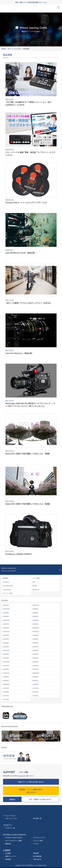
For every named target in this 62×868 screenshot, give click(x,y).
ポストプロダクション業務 (13, 841)
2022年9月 (35, 650)
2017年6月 (6, 696)
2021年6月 (35, 665)
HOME (4, 49)
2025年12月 (36, 605)
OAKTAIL (35, 586)
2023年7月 (6, 639)
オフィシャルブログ (15, 49)
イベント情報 (36, 578)
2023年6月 (35, 639)
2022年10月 (6, 650)
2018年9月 (35, 684)
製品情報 (5, 578)
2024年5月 (35, 624)
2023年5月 (6, 643)
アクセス (36, 844)
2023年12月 (36, 628)
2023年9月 (6, 635)
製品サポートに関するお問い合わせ (31, 782)
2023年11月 (6, 631)
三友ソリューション (11, 818)
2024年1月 (6, 628)
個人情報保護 (37, 856)
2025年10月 (6, 609)
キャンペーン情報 (8, 593)
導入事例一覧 (37, 818)
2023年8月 (35, 635)
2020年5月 (6, 681)
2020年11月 (6, 673)
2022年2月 (6, 658)
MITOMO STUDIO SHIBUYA (14, 838)
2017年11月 (36, 688)
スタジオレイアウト (39, 838)
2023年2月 (6, 647)
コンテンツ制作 (38, 841)
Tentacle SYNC (7, 589)
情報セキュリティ (11, 856)
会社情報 (8, 853)
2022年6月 (6, 654)
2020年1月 (35, 681)
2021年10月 (6, 662)
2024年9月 (35, 620)
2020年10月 (36, 673)
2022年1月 (35, 658)
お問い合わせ (31, 791)
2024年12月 (6, 620)
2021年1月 (35, 669)
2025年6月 (35, 613)
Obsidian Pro (36, 589)
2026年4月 (6, 605)
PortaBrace (6, 582)
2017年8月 (6, 692)
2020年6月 (35, 677)
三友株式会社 (13, 9)
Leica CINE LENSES (8, 586)
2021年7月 (6, 665)
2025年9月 (35, 609)
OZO (34, 582)
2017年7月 (35, 692)
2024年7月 (6, 624)
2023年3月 (35, 643)
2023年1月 (35, 647)
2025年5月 (6, 616)
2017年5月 (35, 696)
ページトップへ (58, 863)
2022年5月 (35, 654)
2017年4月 (6, 699)
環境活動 (36, 853)
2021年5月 (6, 669)
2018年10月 (6, 684)
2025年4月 (35, 616)
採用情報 (8, 859)
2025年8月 (6, 613)
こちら (21, 776)
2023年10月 (36, 631)
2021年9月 (35, 662)
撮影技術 (8, 844)
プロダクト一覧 (10, 828)
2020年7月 (6, 677)
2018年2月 (6, 688)
